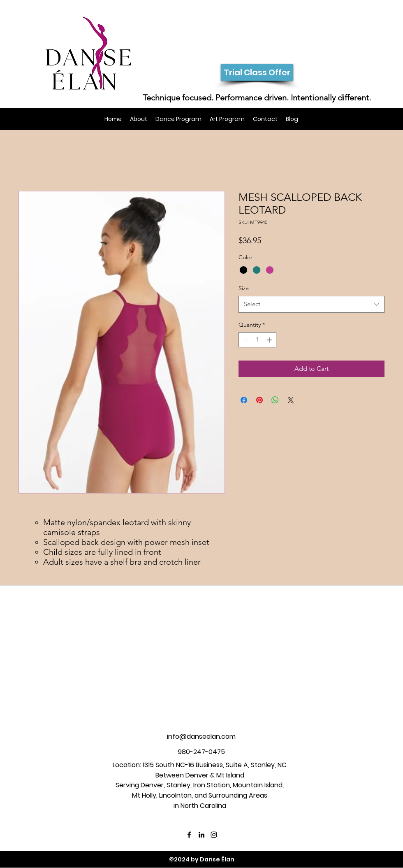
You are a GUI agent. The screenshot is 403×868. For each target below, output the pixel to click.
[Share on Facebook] (244, 400)
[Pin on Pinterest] (259, 400)
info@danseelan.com (201, 737)
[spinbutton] (257, 340)
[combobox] (312, 304)
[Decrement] (245, 340)
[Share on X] (291, 400)
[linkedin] (201, 835)
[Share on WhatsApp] (275, 400)
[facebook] (189, 835)
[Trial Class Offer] (257, 72)
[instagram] (214, 835)
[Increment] (270, 340)
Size (244, 288)
